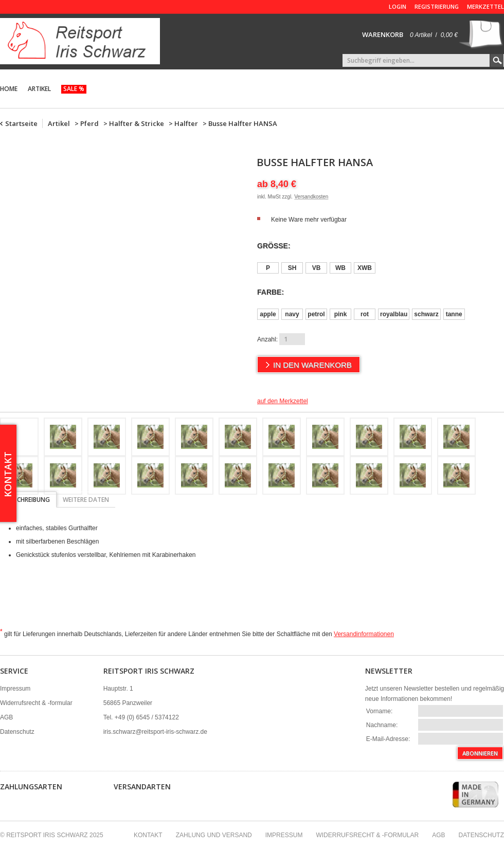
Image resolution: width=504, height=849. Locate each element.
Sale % (74, 89)
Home (9, 89)
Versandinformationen (364, 634)
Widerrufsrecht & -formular (36, 703)
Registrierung (437, 6)
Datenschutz (17, 732)
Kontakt (148, 835)
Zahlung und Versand (214, 835)
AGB (6, 717)
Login (398, 6)
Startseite (21, 123)
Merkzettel (485, 6)
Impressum (15, 689)
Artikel (39, 89)
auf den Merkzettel (283, 401)
